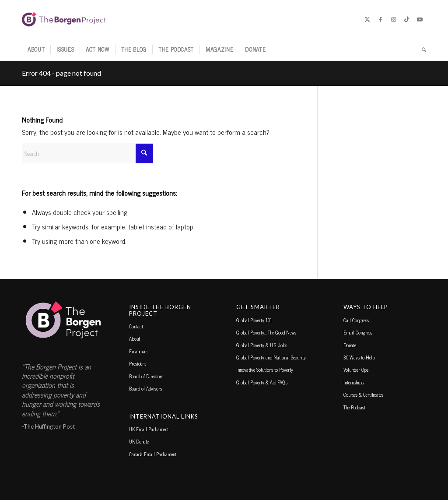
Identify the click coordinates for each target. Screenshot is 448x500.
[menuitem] (36, 49)
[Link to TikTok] (406, 19)
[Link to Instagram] (393, 19)
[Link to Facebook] (380, 19)
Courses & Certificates (363, 394)
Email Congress (358, 332)
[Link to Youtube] (420, 19)
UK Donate (139, 441)
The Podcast (354, 407)
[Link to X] (367, 19)
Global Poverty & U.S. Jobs (262, 345)
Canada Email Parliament (153, 454)
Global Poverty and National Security (271, 357)
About (135, 338)
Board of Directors (146, 376)
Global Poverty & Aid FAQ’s (262, 382)
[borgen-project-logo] (64, 19)
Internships (353, 382)
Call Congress (356, 320)
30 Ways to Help (359, 357)
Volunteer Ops (356, 370)
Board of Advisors (145, 388)
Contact (136, 326)
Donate (350, 345)
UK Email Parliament (149, 429)
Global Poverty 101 (254, 320)
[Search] (421, 49)
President (137, 363)
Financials (139, 351)
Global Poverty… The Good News (266, 332)
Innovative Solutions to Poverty (265, 370)
